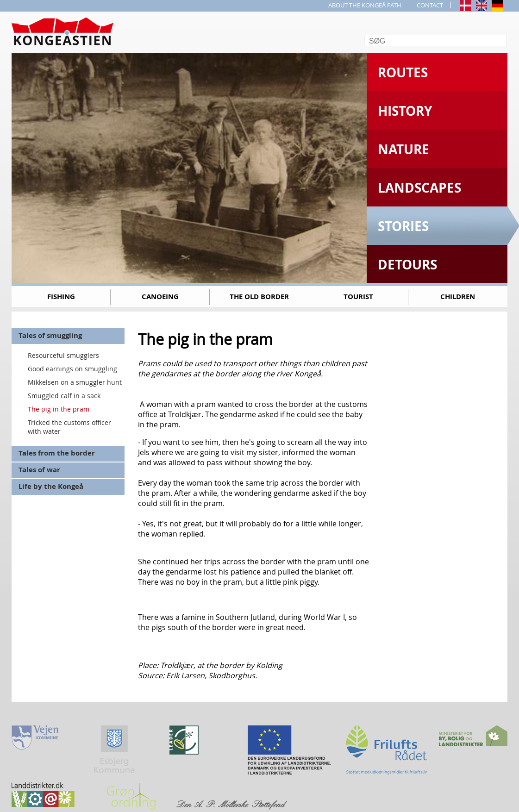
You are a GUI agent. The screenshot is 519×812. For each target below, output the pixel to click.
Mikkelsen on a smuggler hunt (75, 382)
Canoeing (160, 297)
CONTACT (430, 5)
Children (458, 297)
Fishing (61, 297)
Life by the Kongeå (51, 486)
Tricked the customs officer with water (69, 427)
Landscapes (419, 188)
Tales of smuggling (50, 335)
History (405, 111)
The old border (259, 297)
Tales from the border (57, 453)
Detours (407, 265)
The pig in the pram (59, 409)
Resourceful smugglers (63, 355)
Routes (403, 72)
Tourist (358, 297)
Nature (403, 149)
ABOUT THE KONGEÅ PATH (365, 5)
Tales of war (39, 470)
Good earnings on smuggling (72, 369)
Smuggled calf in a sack (64, 396)
